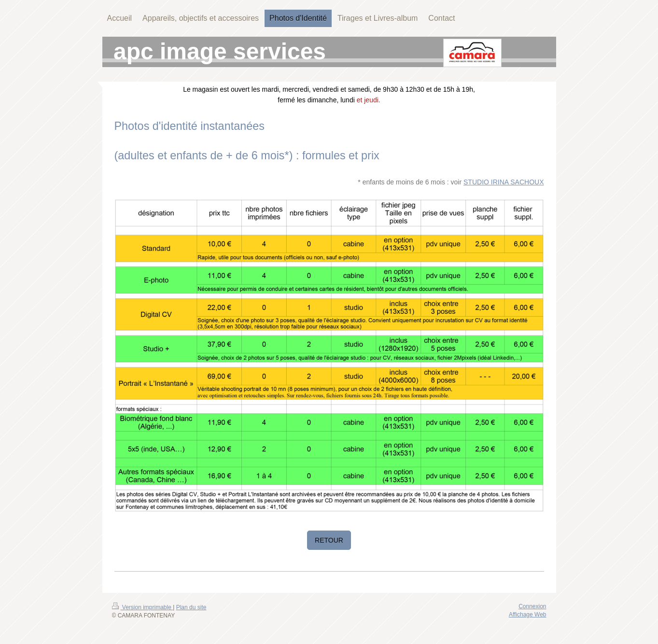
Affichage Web (528, 615)
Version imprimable (143, 607)
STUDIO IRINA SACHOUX (504, 182)
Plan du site (191, 607)
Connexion (532, 606)
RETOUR (329, 540)
